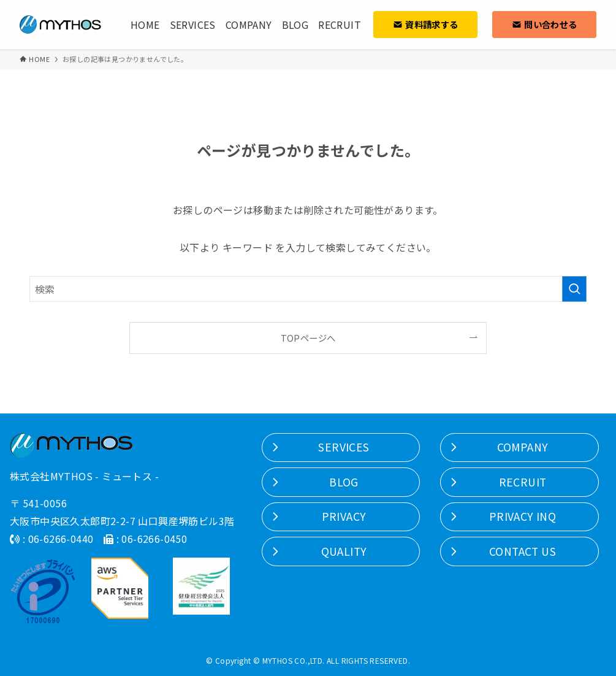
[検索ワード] (308, 289)
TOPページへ (308, 338)
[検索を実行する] (574, 289)
